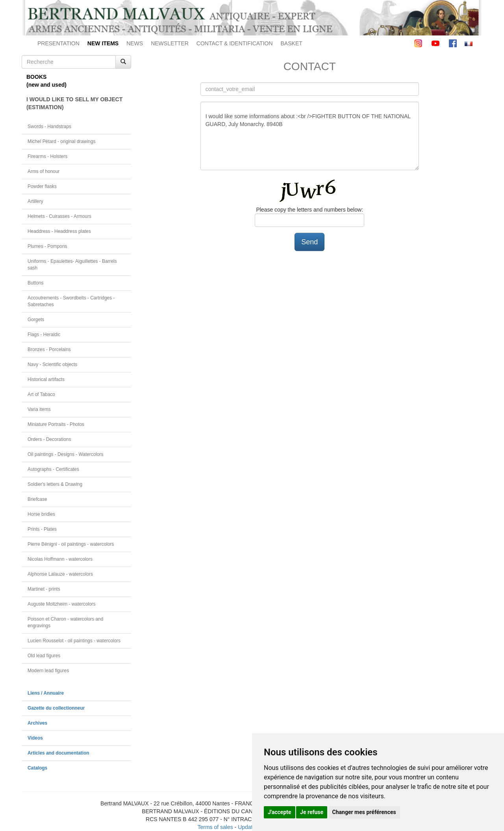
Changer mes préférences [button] (364, 812)
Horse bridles (41, 514)
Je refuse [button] (312, 812)
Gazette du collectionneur (56, 708)
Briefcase (37, 499)
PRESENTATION (58, 43)
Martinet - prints (44, 589)
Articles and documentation (58, 753)
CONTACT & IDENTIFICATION (235, 43)
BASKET (292, 43)
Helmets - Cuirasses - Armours (59, 216)
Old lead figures (44, 656)
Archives (37, 723)
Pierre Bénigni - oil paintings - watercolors (71, 544)
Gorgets (36, 320)
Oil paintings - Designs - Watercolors (66, 454)
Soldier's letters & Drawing (55, 484)
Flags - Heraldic (44, 335)
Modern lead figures (48, 671)
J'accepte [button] (280, 812)
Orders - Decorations (49, 439)
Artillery (35, 201)
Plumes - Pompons (47, 246)
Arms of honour (44, 171)
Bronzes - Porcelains (49, 350)
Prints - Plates (42, 529)
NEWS (135, 43)
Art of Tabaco (41, 394)
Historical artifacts (46, 379)
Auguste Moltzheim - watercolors (61, 604)
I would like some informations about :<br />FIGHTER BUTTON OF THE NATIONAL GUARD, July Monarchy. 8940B (310, 136)
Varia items (39, 409)
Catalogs (37, 768)
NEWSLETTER (170, 43)
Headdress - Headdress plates (59, 231)
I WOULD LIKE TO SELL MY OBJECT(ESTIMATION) (74, 103)
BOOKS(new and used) (46, 81)
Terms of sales (215, 827)
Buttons (35, 283)
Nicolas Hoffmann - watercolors (60, 559)
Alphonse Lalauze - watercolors (60, 574)
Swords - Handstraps (49, 126)
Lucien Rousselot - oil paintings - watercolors (74, 641)
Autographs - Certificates (53, 469)
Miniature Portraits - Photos (56, 424)
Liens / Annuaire (46, 693)
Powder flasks (42, 186)
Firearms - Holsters (47, 156)
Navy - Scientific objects (52, 364)
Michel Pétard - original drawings (62, 141)
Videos (35, 738)
